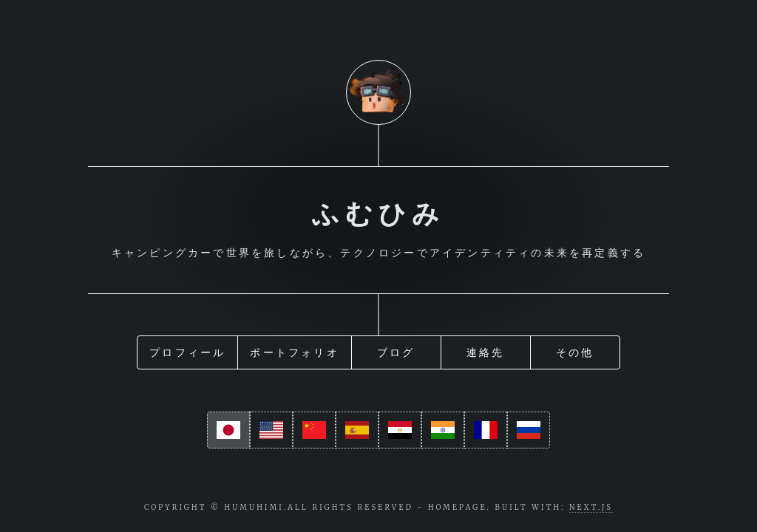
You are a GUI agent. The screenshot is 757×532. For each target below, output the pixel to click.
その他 (575, 350)
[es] (357, 429)
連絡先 (486, 350)
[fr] (486, 429)
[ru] (529, 429)
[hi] (443, 429)
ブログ (396, 350)
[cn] (314, 429)
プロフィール (187, 350)
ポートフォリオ (294, 350)
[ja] (228, 429)
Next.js (591, 508)
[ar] (400, 429)
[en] (271, 429)
